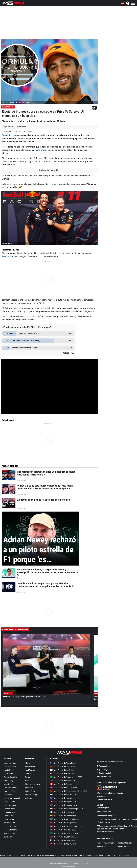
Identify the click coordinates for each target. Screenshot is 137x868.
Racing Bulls (30, 791)
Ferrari (28, 777)
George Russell (10, 802)
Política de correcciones (83, 855)
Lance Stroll (8, 816)
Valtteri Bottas (9, 833)
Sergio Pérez (9, 837)
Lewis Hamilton (10, 763)
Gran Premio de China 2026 (63, 767)
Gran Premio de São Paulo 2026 (64, 833)
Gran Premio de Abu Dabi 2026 (64, 844)
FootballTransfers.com (106, 843)
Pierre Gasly (8, 781)
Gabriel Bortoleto (10, 826)
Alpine (28, 763)
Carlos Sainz (9, 795)
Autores (3, 855)
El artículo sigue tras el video (49, 170)
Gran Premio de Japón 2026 (63, 770)
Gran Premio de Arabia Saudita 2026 (66, 777)
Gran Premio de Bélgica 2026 (63, 802)
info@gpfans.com (104, 812)
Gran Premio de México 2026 (63, 830)
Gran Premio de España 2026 (63, 816)
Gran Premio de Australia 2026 (64, 763)
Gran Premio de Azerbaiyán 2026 (65, 819)
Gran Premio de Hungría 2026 (63, 805)
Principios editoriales (65, 855)
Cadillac (28, 774)
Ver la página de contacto (106, 832)
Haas (27, 781)
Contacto (15, 855)
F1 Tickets (118, 855)
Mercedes (29, 788)
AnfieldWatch (123, 846)
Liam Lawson (9, 819)
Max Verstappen (10, 256)
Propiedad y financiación (103, 855)
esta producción (44, 150)
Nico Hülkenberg (10, 830)
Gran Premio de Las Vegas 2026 (64, 837)
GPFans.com (102, 846)
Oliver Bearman (10, 805)
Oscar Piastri (9, 774)
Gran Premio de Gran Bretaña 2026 (66, 798)
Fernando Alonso (10, 812)
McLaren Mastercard (33, 784)
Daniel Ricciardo (10, 135)
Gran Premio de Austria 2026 (63, 795)
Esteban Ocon (9, 809)
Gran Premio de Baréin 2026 (63, 774)
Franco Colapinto (10, 777)
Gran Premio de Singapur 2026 (64, 823)
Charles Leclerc (10, 767)
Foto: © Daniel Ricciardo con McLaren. (15, 102)
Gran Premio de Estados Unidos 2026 (66, 826)
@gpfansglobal (104, 770)
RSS (9, 855)
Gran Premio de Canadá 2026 (63, 784)
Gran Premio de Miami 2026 (63, 781)
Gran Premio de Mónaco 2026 (64, 788)
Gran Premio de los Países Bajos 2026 (67, 809)
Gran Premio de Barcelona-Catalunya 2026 (69, 791)
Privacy (126, 855)
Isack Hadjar (9, 784)
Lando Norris (9, 770)
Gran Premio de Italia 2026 (62, 812)
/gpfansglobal (103, 766)
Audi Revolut (30, 770)
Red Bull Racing (31, 795)
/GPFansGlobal (104, 777)
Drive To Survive (8, 107)
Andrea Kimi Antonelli (12, 798)
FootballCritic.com (125, 843)
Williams (28, 798)
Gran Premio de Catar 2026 (63, 840)
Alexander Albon (10, 791)
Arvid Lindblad (9, 823)
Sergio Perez (25, 855)
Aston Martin (30, 767)
